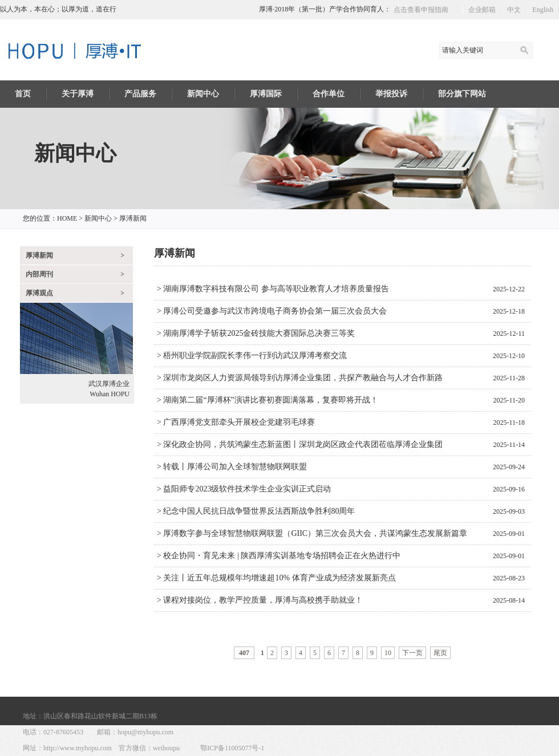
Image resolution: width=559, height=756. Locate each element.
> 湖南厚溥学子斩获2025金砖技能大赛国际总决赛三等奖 (256, 333)
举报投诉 (391, 94)
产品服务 (140, 94)
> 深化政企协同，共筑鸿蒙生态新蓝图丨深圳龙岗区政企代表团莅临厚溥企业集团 (300, 444)
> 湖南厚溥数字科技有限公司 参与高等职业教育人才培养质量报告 (273, 289)
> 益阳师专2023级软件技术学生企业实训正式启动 (244, 489)
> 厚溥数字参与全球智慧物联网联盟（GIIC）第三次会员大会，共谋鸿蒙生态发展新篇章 (312, 533)
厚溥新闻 (133, 218)
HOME (67, 218)
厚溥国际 (266, 94)
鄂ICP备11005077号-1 (232, 748)
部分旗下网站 (462, 94)
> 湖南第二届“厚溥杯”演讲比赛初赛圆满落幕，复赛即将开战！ (268, 400)
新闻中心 (203, 94)
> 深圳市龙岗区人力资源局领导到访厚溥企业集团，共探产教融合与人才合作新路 (300, 378)
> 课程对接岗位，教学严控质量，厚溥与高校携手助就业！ (260, 600)
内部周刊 (79, 274)
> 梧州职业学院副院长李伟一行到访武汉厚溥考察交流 (252, 355)
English (543, 10)
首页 (23, 94)
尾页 (440, 653)
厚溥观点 (79, 293)
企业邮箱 (482, 10)
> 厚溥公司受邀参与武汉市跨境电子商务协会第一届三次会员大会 (272, 311)
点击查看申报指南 (421, 10)
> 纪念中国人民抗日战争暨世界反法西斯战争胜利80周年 (256, 511)
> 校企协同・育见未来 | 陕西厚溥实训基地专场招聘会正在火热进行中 (279, 556)
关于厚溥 (78, 94)
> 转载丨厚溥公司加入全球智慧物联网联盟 (232, 467)
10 (388, 653)
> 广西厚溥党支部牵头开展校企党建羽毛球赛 (236, 422)
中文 (514, 10)
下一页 (412, 653)
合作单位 (329, 94)
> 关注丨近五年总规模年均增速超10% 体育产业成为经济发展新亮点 (276, 578)
